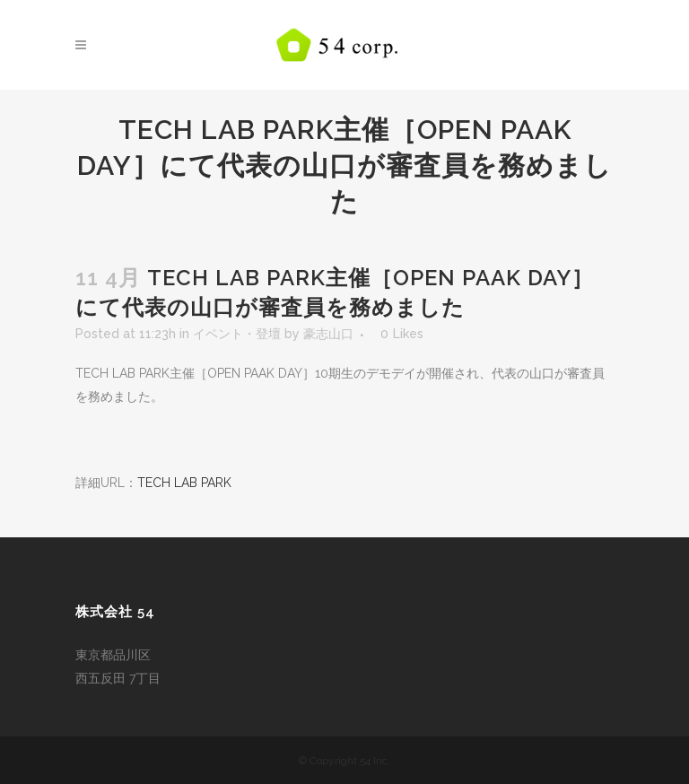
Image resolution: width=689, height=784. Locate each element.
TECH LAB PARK (184, 483)
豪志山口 (328, 334)
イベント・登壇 (237, 334)
